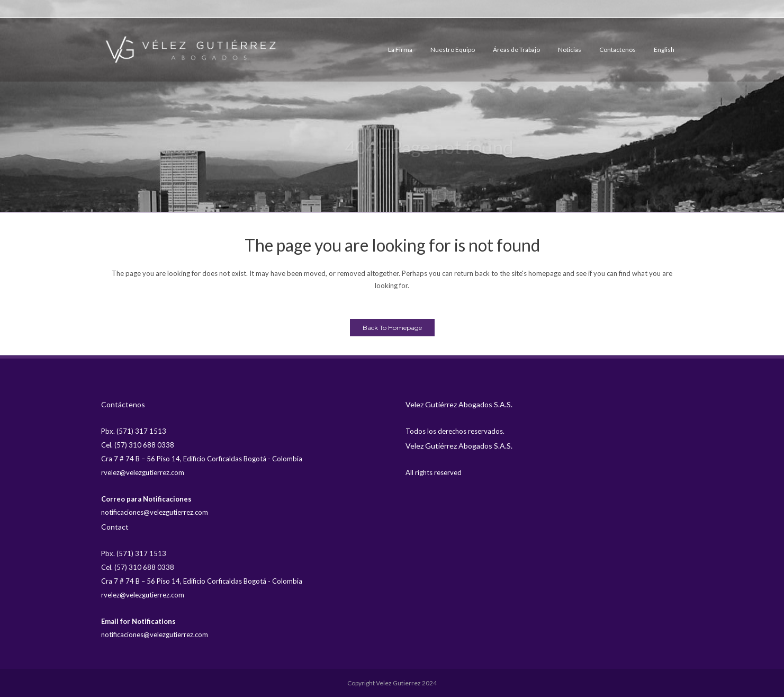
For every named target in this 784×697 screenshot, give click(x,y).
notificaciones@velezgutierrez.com (155, 512)
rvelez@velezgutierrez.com (143, 472)
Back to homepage (392, 328)
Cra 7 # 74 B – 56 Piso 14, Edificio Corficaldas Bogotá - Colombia (202, 459)
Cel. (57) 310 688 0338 (138, 445)
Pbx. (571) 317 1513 (134, 431)
